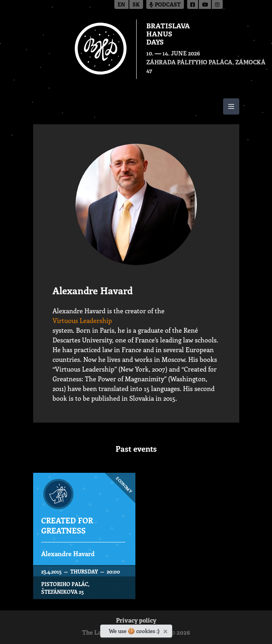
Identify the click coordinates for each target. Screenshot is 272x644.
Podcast (165, 5)
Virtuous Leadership (82, 320)
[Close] (166, 630)
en (121, 5)
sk (136, 5)
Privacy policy (136, 621)
